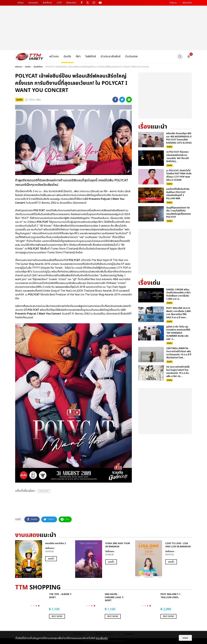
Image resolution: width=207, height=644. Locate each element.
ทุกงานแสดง (33, 3)
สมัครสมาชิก (187, 3)
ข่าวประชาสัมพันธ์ (111, 56)
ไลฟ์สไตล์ (91, 56)
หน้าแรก (21, 3)
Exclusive (132, 56)
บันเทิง (67, 56)
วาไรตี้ (59, 3)
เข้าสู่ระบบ (173, 3)
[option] (44, 559)
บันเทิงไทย (38, 67)
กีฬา (78, 56)
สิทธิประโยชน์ (71, 3)
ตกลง (185, 638)
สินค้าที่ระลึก (47, 3)
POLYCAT (44, 491)
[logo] (29, 57)
